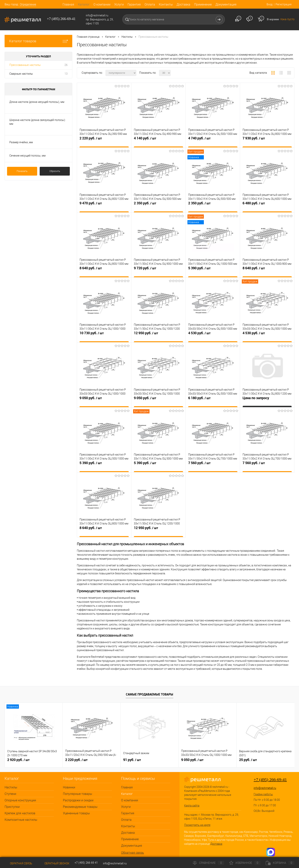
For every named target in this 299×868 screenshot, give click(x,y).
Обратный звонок (53, 863)
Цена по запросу (256, 400)
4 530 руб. (213, 336)
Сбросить (55, 171)
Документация (226, 4)
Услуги (119, 4)
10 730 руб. (104, 336)
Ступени (10, 794)
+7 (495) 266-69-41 (270, 780)
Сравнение (208, 863)
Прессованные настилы (25, 65)
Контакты (166, 4)
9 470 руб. (104, 206)
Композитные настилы (21, 820)
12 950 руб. (158, 336)
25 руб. (248, 760)
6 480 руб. (267, 206)
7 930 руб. (267, 141)
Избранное (245, 863)
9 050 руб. (104, 401)
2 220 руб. (104, 141)
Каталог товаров (38, 41)
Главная (68, 4)
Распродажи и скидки (78, 800)
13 (66, 74)
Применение (203, 4)
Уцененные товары (76, 813)
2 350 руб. (158, 206)
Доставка (183, 4)
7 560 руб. (213, 466)
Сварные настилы (21, 74)
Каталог (84, 4)
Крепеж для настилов (20, 813)
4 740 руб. (213, 141)
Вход (269, 4)
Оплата (150, 4)
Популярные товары (78, 794)
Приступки (12, 807)
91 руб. (132, 760)
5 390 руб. (213, 271)
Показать (22, 171)
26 (66, 65)
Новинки (69, 787)
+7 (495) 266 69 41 (86, 863)
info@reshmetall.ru (265, 788)
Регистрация (283, 4)
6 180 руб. (213, 401)
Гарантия (134, 4)
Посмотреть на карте (197, 825)
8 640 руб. (104, 271)
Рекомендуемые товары (80, 807)
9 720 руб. (158, 271)
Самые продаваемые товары (149, 694)
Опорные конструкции (20, 800)
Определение (28, 4)
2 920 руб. (18, 760)
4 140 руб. (158, 141)
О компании (102, 4)
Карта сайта (192, 806)
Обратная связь (133, 853)
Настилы (11, 787)
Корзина (280, 863)
